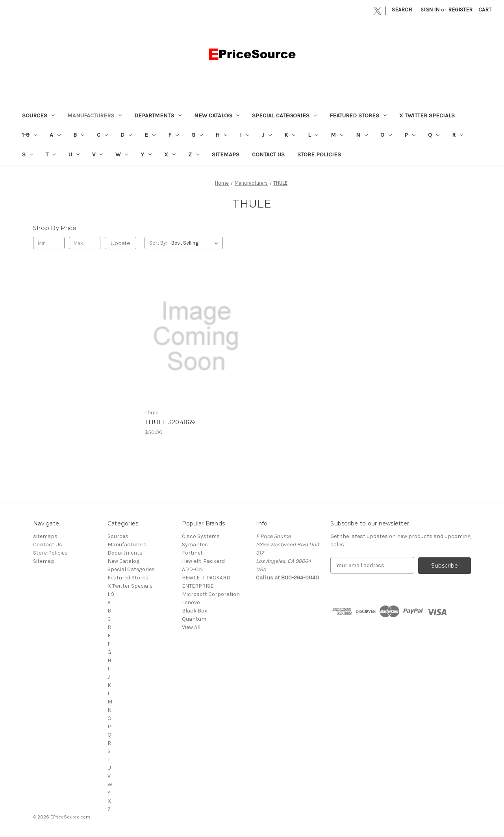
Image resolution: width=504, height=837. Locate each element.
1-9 (30, 135)
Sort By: (158, 243)
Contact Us (268, 154)
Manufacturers (94, 115)
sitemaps (226, 154)
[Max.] (85, 243)
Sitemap (44, 561)
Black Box (195, 611)
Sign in (430, 10)
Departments (158, 115)
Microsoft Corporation (211, 594)
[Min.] (49, 243)
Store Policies (319, 154)
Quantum (194, 619)
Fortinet (192, 553)
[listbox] (196, 243)
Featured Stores (358, 115)
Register (460, 10)
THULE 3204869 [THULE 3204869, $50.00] (170, 422)
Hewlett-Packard (203, 561)
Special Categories (284, 115)
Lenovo (191, 602)
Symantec (195, 545)
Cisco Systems (201, 536)
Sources (38, 115)
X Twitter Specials (427, 115)
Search (402, 10)
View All (191, 627)
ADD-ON (192, 569)
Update (120, 243)
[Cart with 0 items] (485, 10)
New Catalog (217, 115)
